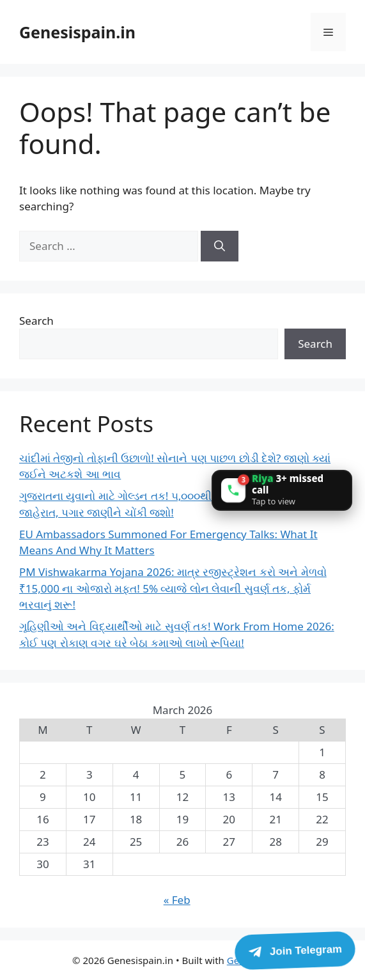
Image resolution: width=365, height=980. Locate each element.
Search (36, 321)
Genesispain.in (77, 32)
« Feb (177, 900)
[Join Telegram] (295, 951)
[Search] (220, 246)
